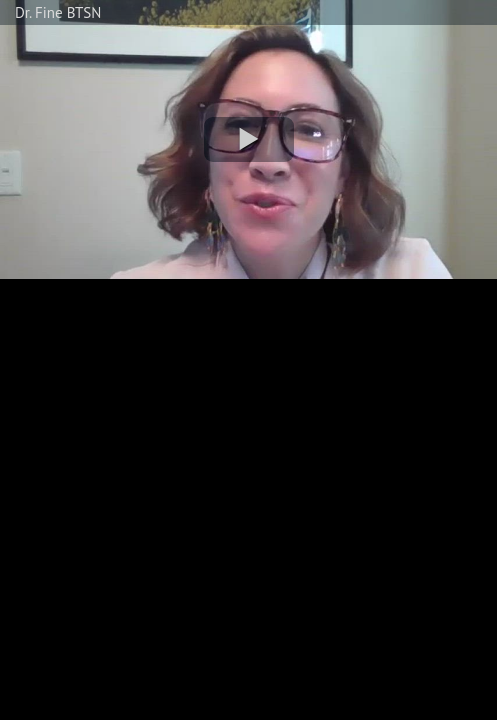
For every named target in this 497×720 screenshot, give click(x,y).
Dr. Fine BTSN (58, 12)
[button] (249, 139)
